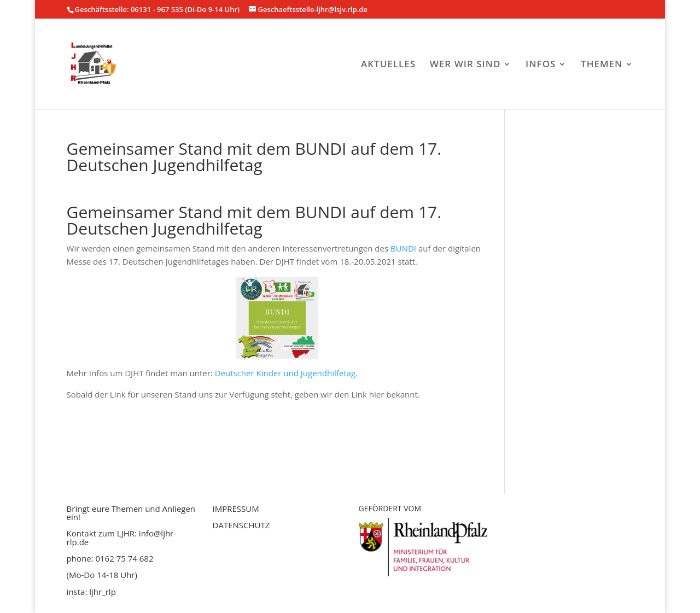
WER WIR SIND (465, 65)
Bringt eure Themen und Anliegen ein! (131, 513)
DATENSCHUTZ (241, 525)
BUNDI (403, 248)
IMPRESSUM (236, 509)
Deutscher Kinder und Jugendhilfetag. (286, 373)
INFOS (541, 65)
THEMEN (602, 65)
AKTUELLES (388, 65)
